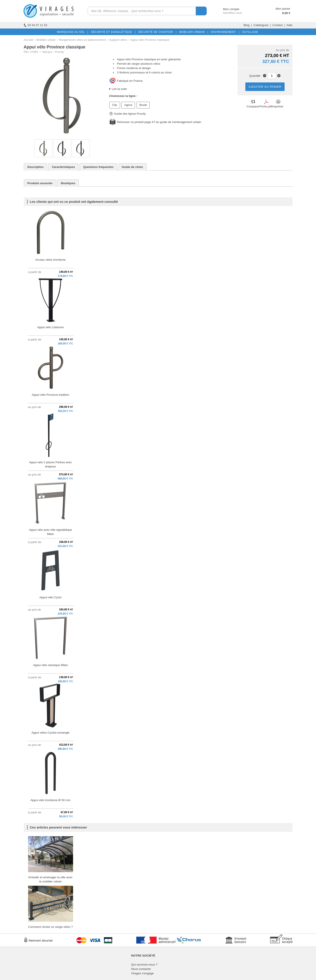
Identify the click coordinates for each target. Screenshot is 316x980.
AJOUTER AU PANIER (265, 87)
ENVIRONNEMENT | (224, 32)
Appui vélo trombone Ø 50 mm (50, 800)
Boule (143, 105)
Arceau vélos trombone (50, 260)
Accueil (28, 40)
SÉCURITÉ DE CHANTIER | (157, 32)
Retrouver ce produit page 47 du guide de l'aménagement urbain (159, 122)
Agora (128, 105)
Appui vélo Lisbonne (50, 327)
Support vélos (118, 40)
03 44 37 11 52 (36, 25)
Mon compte (227, 9)
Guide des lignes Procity (128, 114)
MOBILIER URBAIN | (193, 32)
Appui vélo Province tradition (50, 395)
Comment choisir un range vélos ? (50, 927)
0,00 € (286, 13)
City (115, 105)
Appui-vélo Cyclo (51, 597)
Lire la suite (119, 89)
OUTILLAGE (249, 32)
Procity (59, 52)
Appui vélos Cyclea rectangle (50, 733)
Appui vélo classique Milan (50, 665)
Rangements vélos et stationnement (82, 40)
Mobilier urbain (46, 40)
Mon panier (283, 9)
